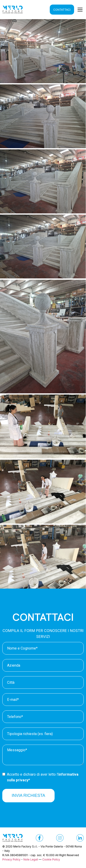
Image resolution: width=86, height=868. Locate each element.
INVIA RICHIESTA (28, 795)
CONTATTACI (62, 10)
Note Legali (31, 859)
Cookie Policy (51, 859)
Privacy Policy (11, 859)
